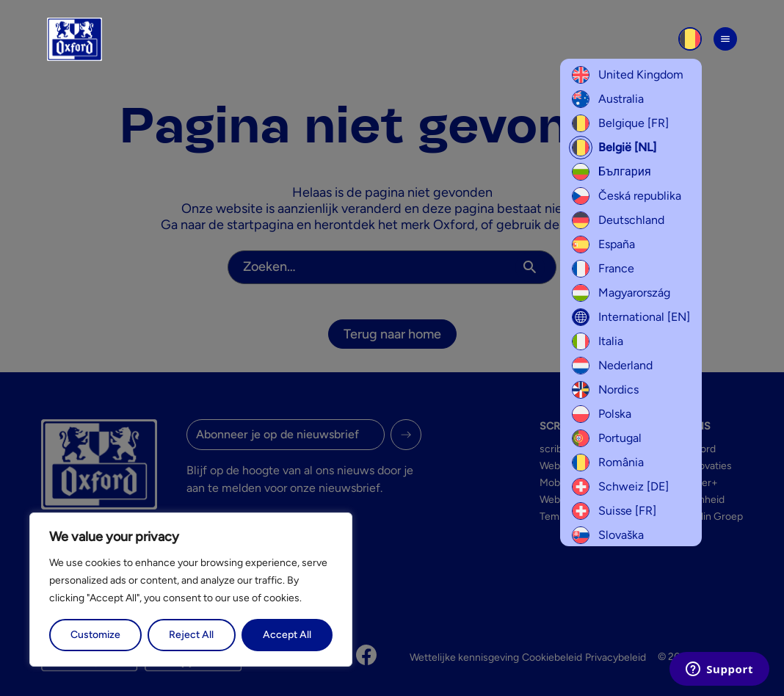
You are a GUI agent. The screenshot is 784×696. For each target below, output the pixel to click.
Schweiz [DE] (620, 487)
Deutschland (618, 220)
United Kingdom (628, 75)
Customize (95, 635)
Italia (598, 341)
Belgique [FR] (620, 123)
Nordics (605, 390)
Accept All (287, 635)
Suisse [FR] (614, 511)
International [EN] (631, 317)
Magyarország (621, 293)
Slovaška (608, 535)
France (603, 269)
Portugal (607, 438)
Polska (602, 414)
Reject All (191, 635)
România (608, 463)
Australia (608, 99)
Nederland (612, 366)
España (603, 244)
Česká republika (627, 196)
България (611, 172)
